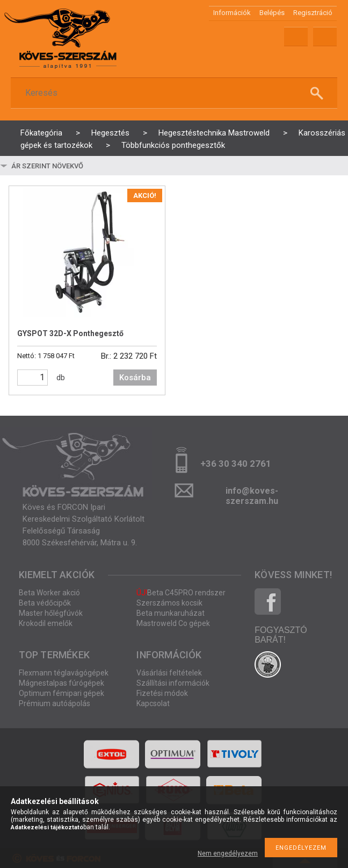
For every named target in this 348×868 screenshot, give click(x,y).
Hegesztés (110, 133)
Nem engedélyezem (228, 853)
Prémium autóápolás (55, 703)
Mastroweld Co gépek (173, 623)
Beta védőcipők (45, 603)
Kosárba (135, 378)
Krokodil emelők (46, 623)
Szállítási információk (173, 683)
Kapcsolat (153, 703)
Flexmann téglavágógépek (64, 673)
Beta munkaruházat (171, 613)
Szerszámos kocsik (169, 603)
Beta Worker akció (49, 593)
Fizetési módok (162, 693)
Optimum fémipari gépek (61, 693)
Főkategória (41, 133)
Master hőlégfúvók (51, 613)
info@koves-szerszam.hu (252, 494)
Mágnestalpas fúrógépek (61, 683)
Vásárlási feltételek (169, 673)
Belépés (272, 13)
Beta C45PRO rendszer (181, 593)
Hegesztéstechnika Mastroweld (214, 133)
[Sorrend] (74, 166)
